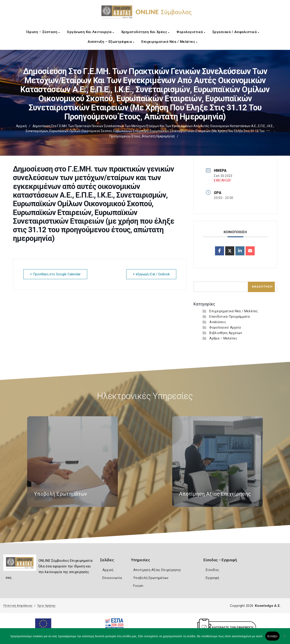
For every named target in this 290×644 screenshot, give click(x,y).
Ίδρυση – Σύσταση (43, 32)
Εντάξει (273, 636)
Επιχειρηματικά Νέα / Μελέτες (169, 42)
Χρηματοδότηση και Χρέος (145, 32)
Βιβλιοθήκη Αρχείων (226, 333)
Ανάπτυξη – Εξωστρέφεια (111, 42)
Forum (138, 586)
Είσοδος (212, 570)
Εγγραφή (212, 578)
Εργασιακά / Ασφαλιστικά (236, 32)
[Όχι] (284, 638)
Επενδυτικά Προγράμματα (230, 317)
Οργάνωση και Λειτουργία (90, 32)
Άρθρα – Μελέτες (223, 338)
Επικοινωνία (112, 578)
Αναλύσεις (218, 322)
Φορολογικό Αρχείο (225, 327)
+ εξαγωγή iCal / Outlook (151, 274)
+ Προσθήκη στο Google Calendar (55, 274)
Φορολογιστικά (191, 32)
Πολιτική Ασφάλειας (18, 606)
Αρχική (21, 126)
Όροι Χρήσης (46, 606)
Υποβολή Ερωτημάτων (151, 578)
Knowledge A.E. (268, 606)
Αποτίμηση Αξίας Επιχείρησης (157, 570)
